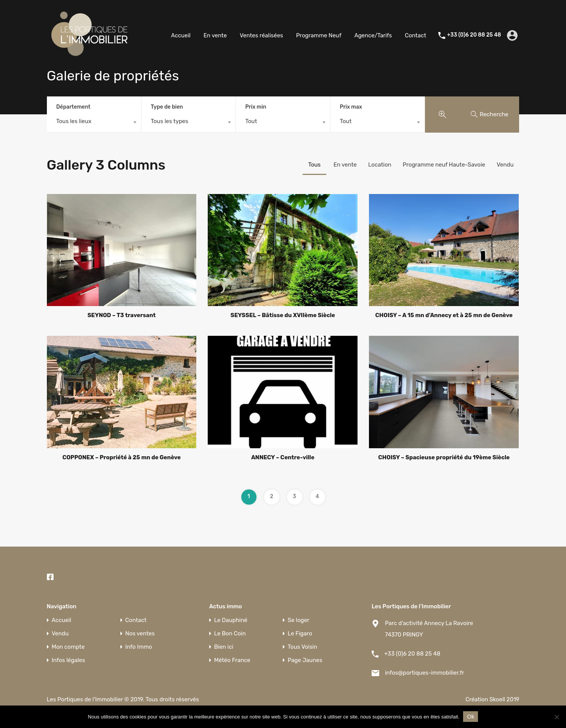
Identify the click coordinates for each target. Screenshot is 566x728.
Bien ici (224, 647)
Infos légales (69, 660)
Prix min (256, 107)
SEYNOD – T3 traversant (121, 315)
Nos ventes (140, 634)
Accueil (181, 35)
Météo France (232, 660)
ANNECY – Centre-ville (283, 457)
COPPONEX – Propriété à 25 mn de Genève (122, 457)
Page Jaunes (305, 660)
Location (380, 165)
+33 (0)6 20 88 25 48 (474, 35)
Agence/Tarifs (373, 35)
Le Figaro (300, 634)
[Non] (556, 718)
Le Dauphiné (231, 620)
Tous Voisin (302, 647)
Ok (471, 716)
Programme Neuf (319, 35)
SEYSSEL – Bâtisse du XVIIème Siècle (283, 315)
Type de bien (167, 107)
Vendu (505, 165)
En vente (215, 35)
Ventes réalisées (261, 35)
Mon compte (68, 647)
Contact (415, 35)
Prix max (351, 107)
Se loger (299, 620)
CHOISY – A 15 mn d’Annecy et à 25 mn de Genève (444, 315)
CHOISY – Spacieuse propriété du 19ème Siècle (444, 457)
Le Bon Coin (230, 634)
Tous (315, 165)
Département (74, 107)
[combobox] (94, 123)
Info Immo (139, 647)
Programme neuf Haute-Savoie (444, 165)
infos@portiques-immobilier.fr (425, 673)
